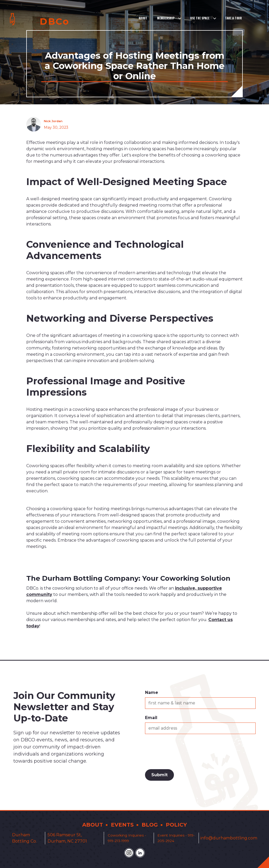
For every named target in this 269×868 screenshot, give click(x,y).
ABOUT (93, 825)
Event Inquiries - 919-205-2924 (176, 838)
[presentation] (185, 751)
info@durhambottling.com (229, 838)
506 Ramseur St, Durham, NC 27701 (67, 838)
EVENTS (122, 825)
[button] (169, 18)
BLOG (150, 825)
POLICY (176, 825)
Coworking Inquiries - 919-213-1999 (127, 838)
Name (152, 692)
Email (151, 718)
